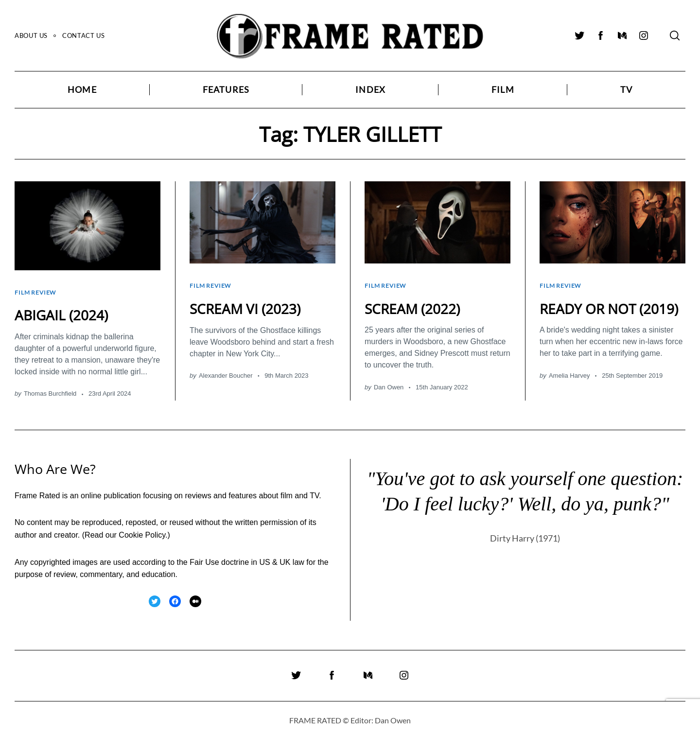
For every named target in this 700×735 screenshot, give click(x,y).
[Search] (675, 35)
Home (82, 90)
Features (226, 90)
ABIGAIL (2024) (64, 310)
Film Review (37, 290)
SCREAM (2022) (416, 304)
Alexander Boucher (226, 371)
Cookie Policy (142, 530)
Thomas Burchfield (50, 389)
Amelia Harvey (569, 387)
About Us (31, 35)
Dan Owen (389, 382)
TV (626, 90)
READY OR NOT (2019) (592, 312)
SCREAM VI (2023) (249, 304)
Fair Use (204, 557)
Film (503, 90)
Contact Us (83, 35)
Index (370, 90)
